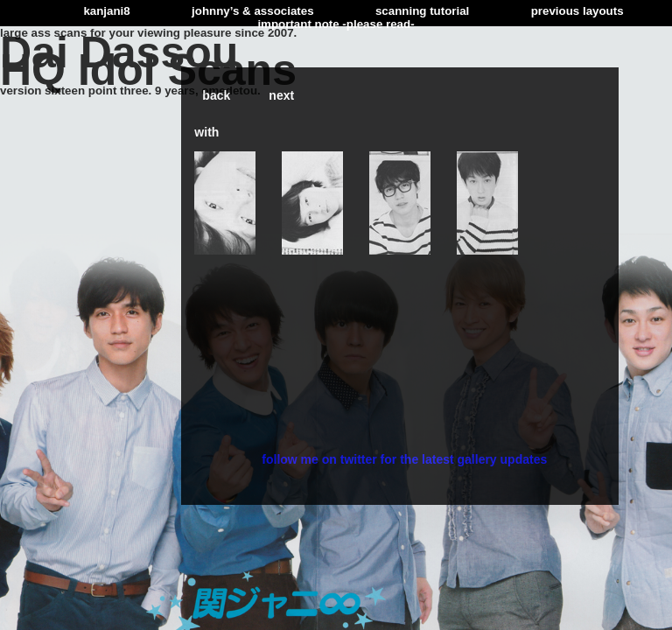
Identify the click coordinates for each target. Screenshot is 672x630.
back (216, 95)
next (281, 95)
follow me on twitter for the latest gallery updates (404, 459)
